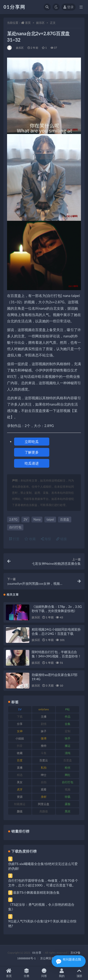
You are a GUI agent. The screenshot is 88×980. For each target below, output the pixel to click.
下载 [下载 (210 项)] (20, 717)
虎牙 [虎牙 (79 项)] (20, 789)
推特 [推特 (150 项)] (44, 746)
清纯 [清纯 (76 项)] (68, 753)
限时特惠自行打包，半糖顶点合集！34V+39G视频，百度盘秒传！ (56, 654)
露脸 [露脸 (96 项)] (68, 804)
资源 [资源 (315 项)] (20, 797)
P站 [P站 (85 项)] (67, 709)
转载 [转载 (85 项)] (68, 797)
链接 (61, 539)
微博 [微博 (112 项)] (44, 738)
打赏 (14, 539)
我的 (62, 973)
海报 (46, 539)
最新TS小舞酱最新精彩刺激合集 (36, 892)
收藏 (30, 539)
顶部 (79, 973)
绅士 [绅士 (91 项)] (44, 775)
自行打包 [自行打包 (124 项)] (68, 782)
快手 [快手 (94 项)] (68, 738)
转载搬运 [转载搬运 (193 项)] (20, 804)
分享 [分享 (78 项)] (20, 724)
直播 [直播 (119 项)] (20, 768)
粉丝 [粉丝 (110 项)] (68, 768)
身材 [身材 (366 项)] (44, 797)
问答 (44, 973)
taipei (50, 519)
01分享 (37, 953)
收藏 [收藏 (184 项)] (20, 753)
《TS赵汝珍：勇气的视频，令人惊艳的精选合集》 (41, 907)
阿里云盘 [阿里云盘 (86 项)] (44, 804)
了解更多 (32, 452)
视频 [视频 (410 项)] (68, 789)
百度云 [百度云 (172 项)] (44, 760)
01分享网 (14, 7)
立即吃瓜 (32, 442)
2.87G (13, 519)
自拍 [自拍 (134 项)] (44, 782)
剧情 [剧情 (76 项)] (44, 724)
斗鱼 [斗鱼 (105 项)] (44, 753)
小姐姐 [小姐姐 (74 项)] (20, 738)
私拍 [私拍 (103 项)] (44, 768)
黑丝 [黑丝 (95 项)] (68, 811)
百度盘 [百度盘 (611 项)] (68, 760)
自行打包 (15, 527)
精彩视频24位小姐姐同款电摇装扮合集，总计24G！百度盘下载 (56, 631)
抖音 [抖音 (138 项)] (20, 746)
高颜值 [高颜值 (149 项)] (44, 811)
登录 (69, 7)
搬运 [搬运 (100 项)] (68, 746)
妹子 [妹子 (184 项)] (44, 731)
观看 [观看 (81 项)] (44, 789)
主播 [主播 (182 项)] (44, 717)
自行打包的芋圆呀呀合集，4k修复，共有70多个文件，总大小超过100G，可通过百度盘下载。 (43, 883)
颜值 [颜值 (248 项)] (20, 811)
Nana (37, 519)
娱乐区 (40, 23)
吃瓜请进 (32, 463)
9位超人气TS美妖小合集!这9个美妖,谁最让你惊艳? (42, 923)
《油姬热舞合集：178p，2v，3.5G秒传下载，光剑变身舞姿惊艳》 (57, 609)
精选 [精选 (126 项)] (20, 775)
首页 (28, 23)
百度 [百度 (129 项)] (20, 760)
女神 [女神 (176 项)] (20, 731)
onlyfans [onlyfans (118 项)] (44, 709)
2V (25, 519)
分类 (26, 973)
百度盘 (65, 519)
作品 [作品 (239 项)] (68, 717)
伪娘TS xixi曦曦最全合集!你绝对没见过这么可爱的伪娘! (43, 866)
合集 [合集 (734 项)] (68, 724)
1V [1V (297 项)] (20, 709)
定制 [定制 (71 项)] (68, 731)
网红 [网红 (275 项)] (68, 775)
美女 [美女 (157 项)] (20, 782)
